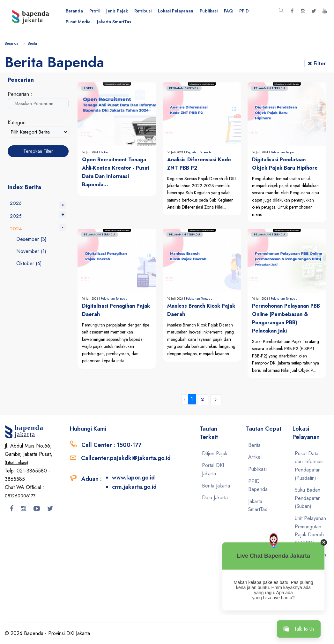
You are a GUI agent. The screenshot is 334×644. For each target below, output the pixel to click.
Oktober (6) (29, 263)
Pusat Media (78, 22)
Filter (317, 63)
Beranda (74, 11)
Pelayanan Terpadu (284, 152)
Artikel (255, 457)
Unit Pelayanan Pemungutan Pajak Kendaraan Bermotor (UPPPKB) (310, 575)
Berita (254, 445)
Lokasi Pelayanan (176, 11)
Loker (105, 152)
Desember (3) (31, 239)
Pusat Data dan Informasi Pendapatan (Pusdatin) (309, 466)
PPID (244, 11)
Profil (95, 11)
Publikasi (209, 11)
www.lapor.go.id (133, 478)
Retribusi (143, 11)
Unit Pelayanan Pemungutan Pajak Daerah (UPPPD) (310, 531)
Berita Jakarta (216, 486)
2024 (16, 229)
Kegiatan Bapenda (199, 152)
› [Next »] (216, 399)
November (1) (31, 251)
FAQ (228, 11)
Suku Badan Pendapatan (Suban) (308, 498)
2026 (16, 203)
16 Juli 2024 (90, 152)
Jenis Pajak (117, 11)
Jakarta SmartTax (114, 22)
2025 (16, 216)
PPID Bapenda (258, 485)
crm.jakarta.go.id (134, 487)
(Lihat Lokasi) (16, 463)
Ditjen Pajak (215, 453)
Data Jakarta (215, 498)
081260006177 (20, 496)
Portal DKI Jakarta (213, 469)
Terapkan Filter (38, 151)
